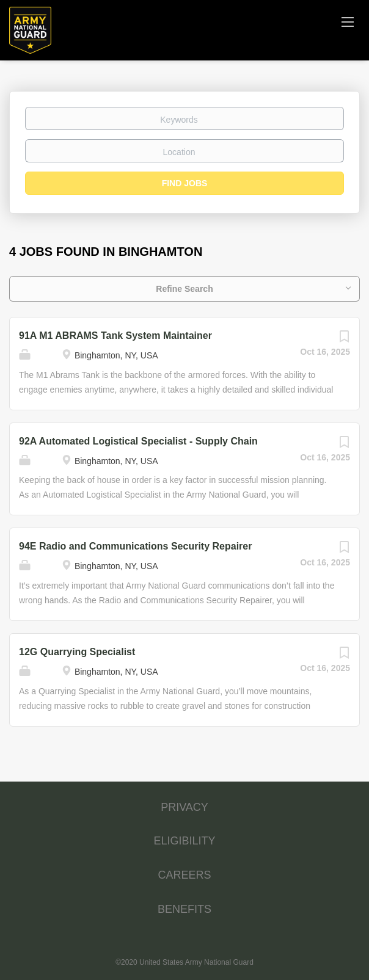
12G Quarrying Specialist (77, 652)
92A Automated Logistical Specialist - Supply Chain (138, 441)
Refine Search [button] (184, 289)
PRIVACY (184, 807)
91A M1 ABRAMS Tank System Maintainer (115, 336)
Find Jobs (185, 183)
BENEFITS (184, 909)
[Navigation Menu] (348, 21)
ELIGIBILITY (184, 841)
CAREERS (184, 875)
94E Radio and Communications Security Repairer (135, 546)
